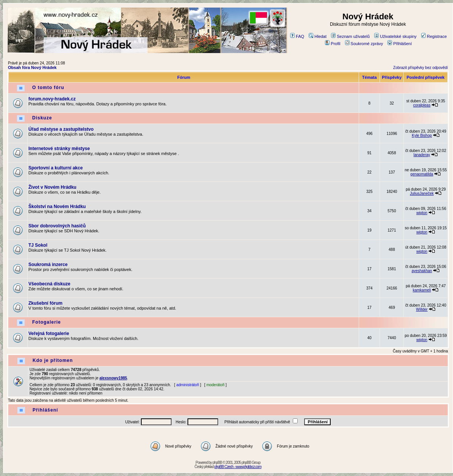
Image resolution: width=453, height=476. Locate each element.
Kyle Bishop (422, 135)
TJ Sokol (38, 245)
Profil (333, 44)
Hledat (318, 36)
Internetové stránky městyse (59, 149)
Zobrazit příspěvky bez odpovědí (421, 68)
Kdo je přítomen (53, 360)
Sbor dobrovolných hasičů (57, 226)
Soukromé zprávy (364, 44)
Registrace (434, 36)
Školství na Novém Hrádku (57, 207)
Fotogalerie (47, 322)
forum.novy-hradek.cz (52, 99)
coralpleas (422, 105)
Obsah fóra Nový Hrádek (32, 67)
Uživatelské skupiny (395, 36)
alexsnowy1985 (113, 378)
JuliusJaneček (422, 193)
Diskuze (42, 118)
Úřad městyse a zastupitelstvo (61, 129)
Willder (422, 309)
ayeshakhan (422, 271)
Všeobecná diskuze (49, 284)
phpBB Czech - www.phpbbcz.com (238, 467)
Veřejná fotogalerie (49, 334)
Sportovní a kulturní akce (55, 168)
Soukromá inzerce (48, 265)
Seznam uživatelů (350, 36)
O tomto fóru (48, 88)
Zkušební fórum (45, 303)
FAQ (297, 36)
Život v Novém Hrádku (52, 187)
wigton (422, 213)
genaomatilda (422, 174)
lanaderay (422, 155)
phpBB (217, 463)
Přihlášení (400, 44)
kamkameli (422, 290)
